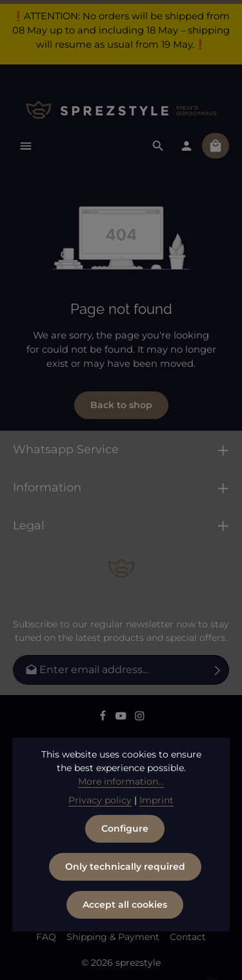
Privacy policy (100, 821)
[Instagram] (140, 718)
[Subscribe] (218, 670)
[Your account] (187, 146)
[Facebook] (104, 718)
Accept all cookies (125, 926)
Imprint (156, 821)
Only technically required (125, 888)
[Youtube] (122, 718)
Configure (125, 850)
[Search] (158, 146)
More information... (121, 803)
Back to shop (121, 405)
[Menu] (26, 146)
